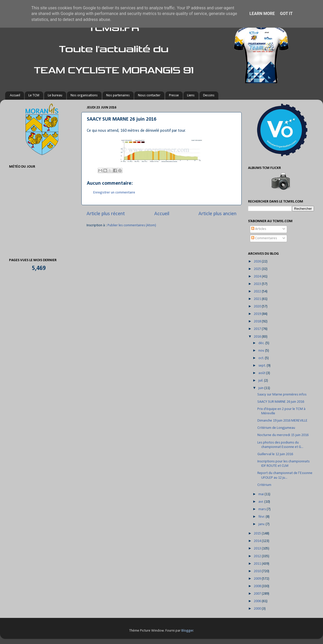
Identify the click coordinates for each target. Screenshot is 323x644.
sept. (263, 366)
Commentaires (264, 238)
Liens (191, 95)
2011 (258, 564)
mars (263, 509)
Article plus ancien (217, 214)
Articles (259, 229)
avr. (261, 502)
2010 (258, 571)
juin (261, 388)
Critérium (264, 485)
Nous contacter (149, 95)
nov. (262, 351)
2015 (258, 534)
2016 (258, 337)
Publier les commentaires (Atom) (132, 225)
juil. (261, 381)
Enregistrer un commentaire (114, 193)
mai (262, 494)
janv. (262, 524)
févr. (262, 517)
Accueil (15, 95)
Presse (174, 95)
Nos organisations (84, 95)
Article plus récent (106, 214)
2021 (258, 299)
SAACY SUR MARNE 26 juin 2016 (281, 402)
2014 (258, 541)
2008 (258, 586)
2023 (258, 284)
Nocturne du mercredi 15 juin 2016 (283, 435)
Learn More (262, 14)
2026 (258, 262)
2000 (258, 609)
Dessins (209, 95)
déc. (262, 343)
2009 (258, 579)
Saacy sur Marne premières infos (282, 395)
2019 (258, 314)
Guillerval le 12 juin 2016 (275, 454)
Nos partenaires (118, 95)
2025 (258, 269)
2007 (258, 594)
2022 (258, 292)
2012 (258, 556)
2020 (258, 307)
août (262, 373)
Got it (286, 14)
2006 (258, 601)
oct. (262, 358)
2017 (258, 329)
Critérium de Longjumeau (276, 428)
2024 (258, 277)
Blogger (187, 631)
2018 (258, 321)
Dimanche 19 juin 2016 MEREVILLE (282, 421)
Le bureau (55, 95)
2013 (258, 549)
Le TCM (34, 95)
